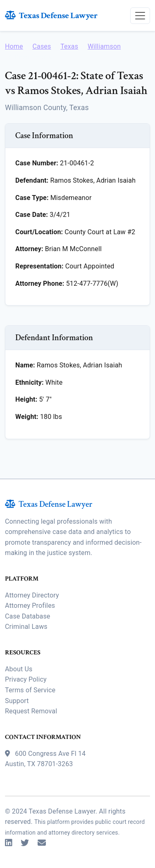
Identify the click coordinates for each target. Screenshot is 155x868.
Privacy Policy (26, 679)
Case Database (27, 616)
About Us (19, 669)
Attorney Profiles (30, 606)
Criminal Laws (26, 627)
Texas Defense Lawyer (51, 15)
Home (14, 46)
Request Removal (31, 711)
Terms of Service (30, 690)
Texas (69, 46)
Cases (42, 46)
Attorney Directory (32, 595)
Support (17, 701)
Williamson (104, 46)
